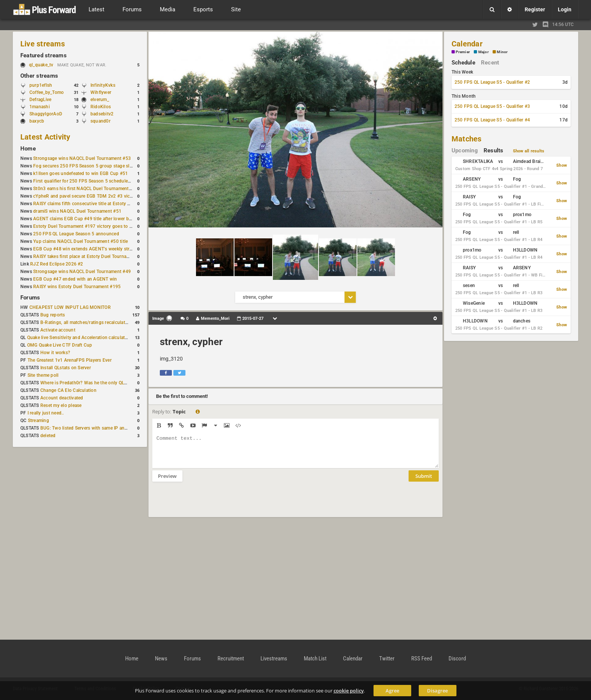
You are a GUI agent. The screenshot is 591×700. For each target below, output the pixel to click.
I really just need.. (46, 413)
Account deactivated (62, 398)
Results (494, 150)
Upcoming (465, 150)
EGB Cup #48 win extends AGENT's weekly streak (85, 249)
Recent (490, 63)
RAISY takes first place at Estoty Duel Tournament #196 (91, 256)
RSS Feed (422, 659)
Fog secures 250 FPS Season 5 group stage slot (83, 166)
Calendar (467, 44)
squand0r (100, 121)
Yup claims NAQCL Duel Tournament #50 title (80, 241)
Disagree (437, 691)
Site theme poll (43, 375)
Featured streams (44, 55)
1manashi (40, 107)
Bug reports (53, 315)
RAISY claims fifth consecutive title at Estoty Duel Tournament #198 (104, 204)
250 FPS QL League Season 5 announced (76, 234)
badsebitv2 (102, 114)
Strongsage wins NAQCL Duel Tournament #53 (82, 158)
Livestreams (274, 659)
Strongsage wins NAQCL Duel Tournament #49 (82, 272)
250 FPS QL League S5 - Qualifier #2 (492, 82)
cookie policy (349, 691)
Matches (467, 139)
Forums (30, 298)
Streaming (38, 421)
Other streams (39, 76)
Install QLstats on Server (66, 368)
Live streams (43, 44)
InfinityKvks (103, 85)
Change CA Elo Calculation (68, 390)
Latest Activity (45, 137)
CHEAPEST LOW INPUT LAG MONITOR (70, 307)
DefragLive (40, 100)
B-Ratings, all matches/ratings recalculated (85, 322)
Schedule (463, 63)
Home (28, 149)
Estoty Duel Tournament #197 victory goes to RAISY (88, 226)
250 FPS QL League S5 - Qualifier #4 (492, 120)
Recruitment (231, 659)
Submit (424, 482)
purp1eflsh (41, 85)
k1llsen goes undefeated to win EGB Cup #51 (80, 173)
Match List (315, 659)
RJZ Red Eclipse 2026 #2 (57, 264)
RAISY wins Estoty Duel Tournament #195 (77, 287)
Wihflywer (101, 92)
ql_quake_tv (41, 65)
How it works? (55, 353)
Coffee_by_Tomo (47, 92)
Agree (392, 691)
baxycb (37, 121)
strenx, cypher (191, 342)
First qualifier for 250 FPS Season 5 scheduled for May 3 (92, 181)
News (161, 659)
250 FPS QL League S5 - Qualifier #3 (492, 106)
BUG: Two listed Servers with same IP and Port (89, 428)
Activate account (58, 330)
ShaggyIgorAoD (46, 114)
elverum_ (100, 100)
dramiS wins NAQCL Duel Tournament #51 (77, 211)
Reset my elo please (61, 405)
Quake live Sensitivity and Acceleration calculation (79, 338)
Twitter (387, 659)
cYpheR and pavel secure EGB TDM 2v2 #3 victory (86, 196)
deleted (48, 436)
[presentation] (210, 504)
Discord (457, 659)
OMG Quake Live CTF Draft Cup (60, 345)
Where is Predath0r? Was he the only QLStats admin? (96, 383)
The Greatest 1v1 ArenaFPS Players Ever (70, 360)
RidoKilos (101, 107)
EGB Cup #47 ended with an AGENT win (75, 279)
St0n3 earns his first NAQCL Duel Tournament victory (89, 189)
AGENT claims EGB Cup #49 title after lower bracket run (91, 219)
